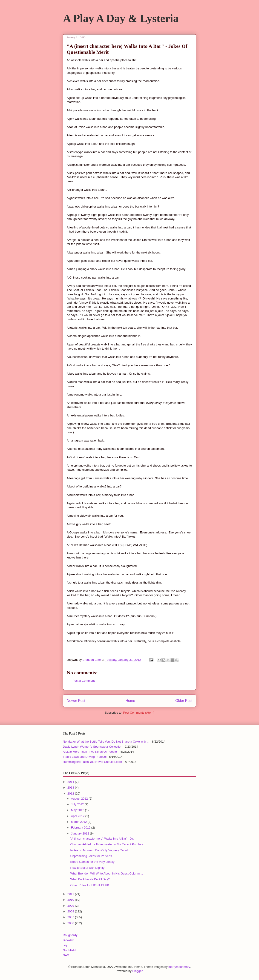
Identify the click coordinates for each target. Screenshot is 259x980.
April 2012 (78, 816)
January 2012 (81, 833)
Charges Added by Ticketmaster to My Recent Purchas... (108, 844)
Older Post (184, 701)
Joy (65, 945)
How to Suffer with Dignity (87, 868)
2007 (71, 917)
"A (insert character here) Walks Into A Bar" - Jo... (103, 839)
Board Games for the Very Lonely (92, 862)
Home (130, 701)
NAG (66, 955)
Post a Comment (84, 681)
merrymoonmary (179, 967)
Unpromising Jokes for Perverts (91, 856)
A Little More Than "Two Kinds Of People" (90, 752)
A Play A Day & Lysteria (121, 18)
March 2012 (79, 822)
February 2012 (81, 828)
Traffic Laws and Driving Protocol (85, 757)
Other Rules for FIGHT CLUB (90, 885)
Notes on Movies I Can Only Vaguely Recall (99, 850)
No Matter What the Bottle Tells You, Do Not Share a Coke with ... (106, 742)
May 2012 (78, 810)
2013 (71, 788)
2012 (71, 793)
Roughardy (70, 935)
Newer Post (76, 701)
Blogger (137, 971)
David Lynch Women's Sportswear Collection (92, 747)
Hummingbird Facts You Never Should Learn (92, 762)
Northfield (69, 950)
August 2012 (80, 799)
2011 (71, 894)
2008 (71, 911)
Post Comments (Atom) (139, 713)
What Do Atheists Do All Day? (90, 879)
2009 (71, 906)
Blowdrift (69, 940)
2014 (71, 782)
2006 (71, 923)
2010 (71, 900)
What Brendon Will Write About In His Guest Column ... (106, 873)
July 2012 (78, 804)
